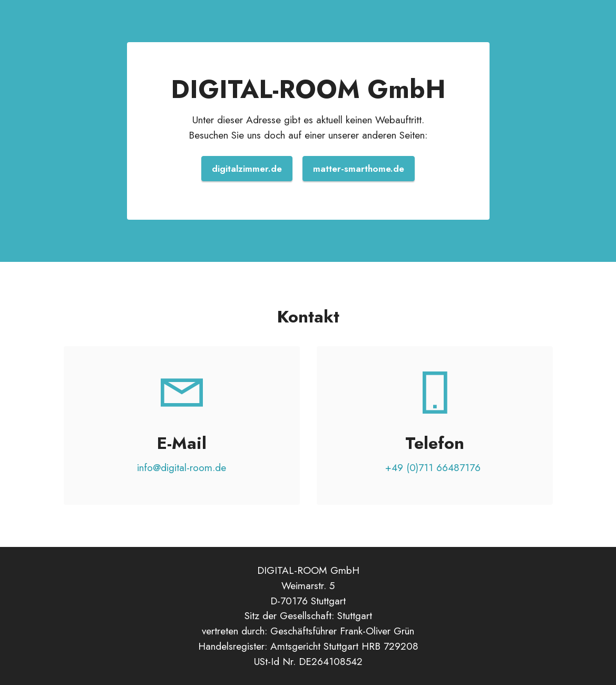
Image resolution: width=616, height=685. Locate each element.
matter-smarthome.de (359, 169)
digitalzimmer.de (247, 169)
